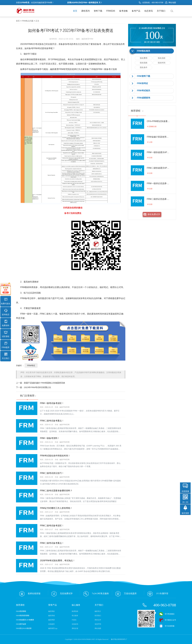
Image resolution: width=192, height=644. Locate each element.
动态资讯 (149, 11)
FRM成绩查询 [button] (144, 98)
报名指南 (144, 63)
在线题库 (51, 624)
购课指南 (75, 611)
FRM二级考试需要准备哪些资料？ (56, 491)
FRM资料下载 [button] (144, 76)
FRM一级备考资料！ (50, 438)
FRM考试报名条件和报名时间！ (55, 456)
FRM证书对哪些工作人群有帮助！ (56, 508)
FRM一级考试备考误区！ (52, 403)
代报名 (74, 620)
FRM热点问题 (28, 21)
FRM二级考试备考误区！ (52, 526)
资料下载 (98, 11)
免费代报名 (6, 301)
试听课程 (6, 334)
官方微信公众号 (167, 620)
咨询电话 (6, 312)
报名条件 (144, 67)
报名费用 (144, 58)
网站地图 (171, 3)
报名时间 (162, 63)
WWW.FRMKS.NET (88, 639)
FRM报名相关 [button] (144, 51)
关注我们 (6, 356)
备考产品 (136, 11)
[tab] (152, 51)
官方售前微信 (167, 614)
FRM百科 (111, 11)
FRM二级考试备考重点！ (52, 421)
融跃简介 (98, 611)
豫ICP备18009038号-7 (119, 639)
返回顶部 (185, 513)
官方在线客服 (167, 626)
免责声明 (98, 624)
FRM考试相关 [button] (144, 91)
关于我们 (161, 11)
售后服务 (75, 616)
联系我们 (98, 616)
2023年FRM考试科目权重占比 (38, 387)
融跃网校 (51, 611)
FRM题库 (6, 345)
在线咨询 (75, 624)
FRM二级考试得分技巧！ (52, 473)
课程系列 (85, 11)
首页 (75, 11)
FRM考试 (31, 366)
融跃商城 (51, 616)
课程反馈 (75, 628)
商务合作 (98, 620)
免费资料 (6, 323)
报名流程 (162, 58)
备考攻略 (123, 11)
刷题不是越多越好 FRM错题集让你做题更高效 (45, 383)
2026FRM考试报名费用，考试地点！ (57, 561)
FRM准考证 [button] (142, 83)
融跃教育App (53, 628)
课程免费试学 (154, 214)
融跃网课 (51, 620)
